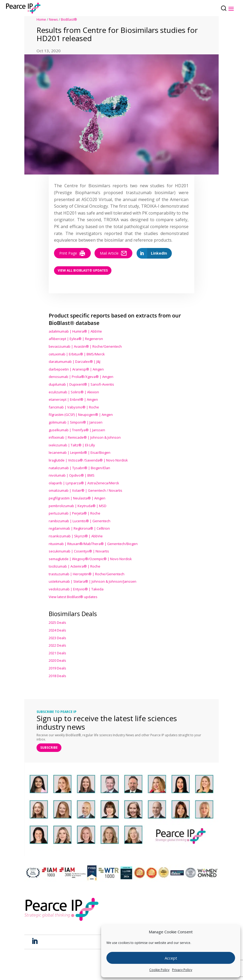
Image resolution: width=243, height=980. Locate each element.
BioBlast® (69, 19)
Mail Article (113, 253)
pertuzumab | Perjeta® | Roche (75, 513)
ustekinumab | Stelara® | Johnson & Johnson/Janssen (93, 581)
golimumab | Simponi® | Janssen (76, 422)
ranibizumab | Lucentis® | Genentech (80, 521)
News (53, 19)
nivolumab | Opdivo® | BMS (72, 475)
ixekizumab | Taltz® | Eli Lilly (72, 445)
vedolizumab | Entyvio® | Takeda (76, 589)
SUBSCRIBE (49, 748)
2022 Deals (57, 645)
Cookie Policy (159, 970)
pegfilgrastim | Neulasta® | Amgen (77, 498)
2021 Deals (57, 653)
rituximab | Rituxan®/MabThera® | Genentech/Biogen (93, 544)
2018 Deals (57, 676)
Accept (171, 958)
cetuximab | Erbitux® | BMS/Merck (77, 354)
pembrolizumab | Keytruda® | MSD (78, 506)
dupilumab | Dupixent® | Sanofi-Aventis (81, 384)
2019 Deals (57, 668)
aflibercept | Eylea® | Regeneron (76, 339)
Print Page (72, 253)
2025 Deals (57, 622)
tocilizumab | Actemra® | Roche (75, 566)
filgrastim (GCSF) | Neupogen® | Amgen (81, 415)
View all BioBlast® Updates (83, 270)
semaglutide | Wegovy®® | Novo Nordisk (90, 559)
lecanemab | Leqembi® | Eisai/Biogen (80, 452)
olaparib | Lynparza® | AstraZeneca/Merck (84, 483)
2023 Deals (57, 638)
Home (41, 19)
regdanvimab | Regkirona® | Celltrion (79, 528)
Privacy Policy (182, 970)
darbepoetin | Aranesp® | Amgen (76, 369)
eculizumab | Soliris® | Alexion (74, 392)
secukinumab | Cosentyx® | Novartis (79, 551)
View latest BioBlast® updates (73, 597)
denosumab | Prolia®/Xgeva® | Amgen (81, 377)
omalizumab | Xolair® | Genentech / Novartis (85, 490)
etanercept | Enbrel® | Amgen (73, 399)
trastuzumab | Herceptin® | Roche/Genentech (87, 574)
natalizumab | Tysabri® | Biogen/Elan (79, 468)
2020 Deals (57, 660)
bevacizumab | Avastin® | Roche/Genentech (85, 346)
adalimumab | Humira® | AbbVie (75, 331)
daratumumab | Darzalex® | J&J (75, 361)
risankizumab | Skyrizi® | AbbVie (76, 536)
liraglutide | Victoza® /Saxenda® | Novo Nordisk (88, 460)
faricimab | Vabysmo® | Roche (74, 407)
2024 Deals (57, 630)
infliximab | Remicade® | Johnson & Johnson (85, 437)
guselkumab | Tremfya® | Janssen (77, 430)
